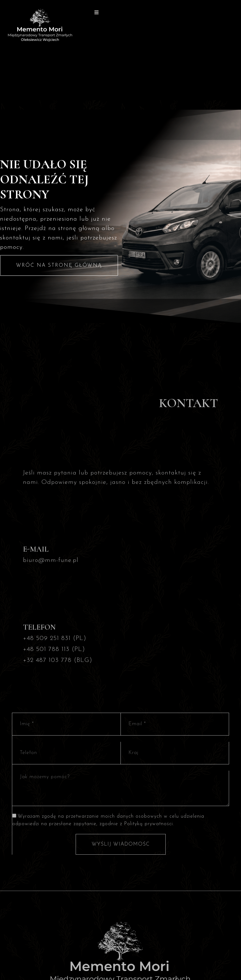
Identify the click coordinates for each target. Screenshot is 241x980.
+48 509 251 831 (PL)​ (55, 638)
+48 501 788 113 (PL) (54, 649)
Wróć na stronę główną (59, 265)
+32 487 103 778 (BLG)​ (58, 660)
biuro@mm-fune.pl (51, 560)
